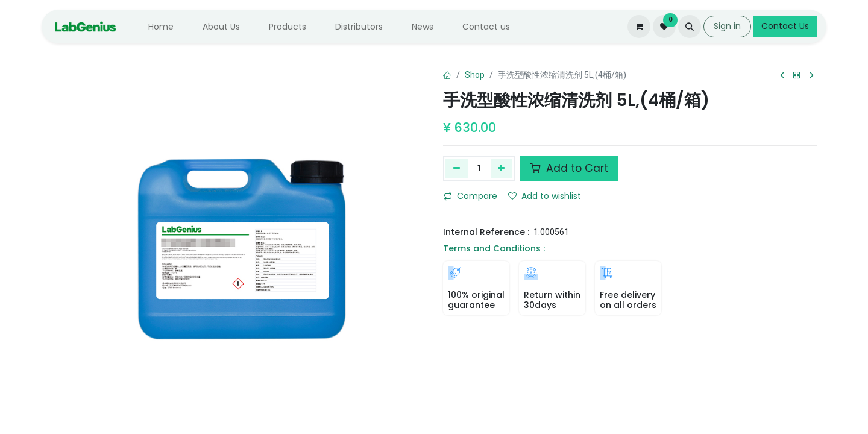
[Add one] (502, 168)
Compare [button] (470, 196)
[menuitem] (161, 27)
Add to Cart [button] (569, 168)
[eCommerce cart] (639, 27)
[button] (690, 27)
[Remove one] (457, 168)
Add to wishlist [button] (545, 196)
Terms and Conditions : (494, 248)
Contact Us (785, 26)
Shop (475, 75)
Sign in (727, 26)
